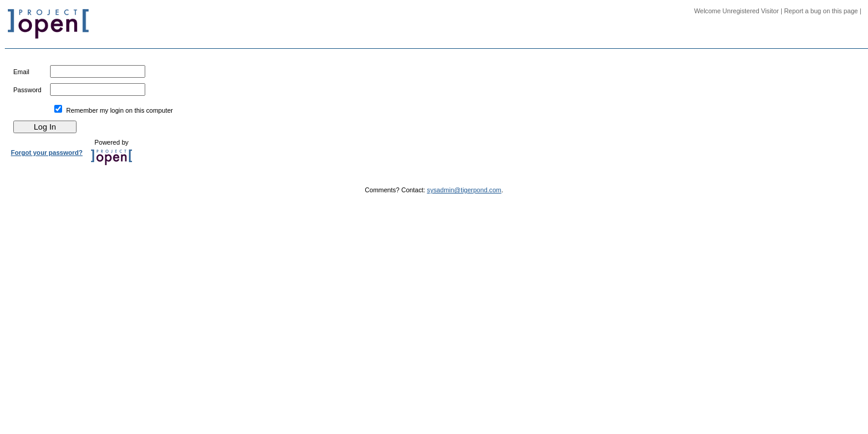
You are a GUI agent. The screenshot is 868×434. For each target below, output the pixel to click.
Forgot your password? (47, 153)
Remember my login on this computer (120, 110)
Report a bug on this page (821, 11)
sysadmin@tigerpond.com (464, 190)
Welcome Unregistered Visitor (736, 11)
